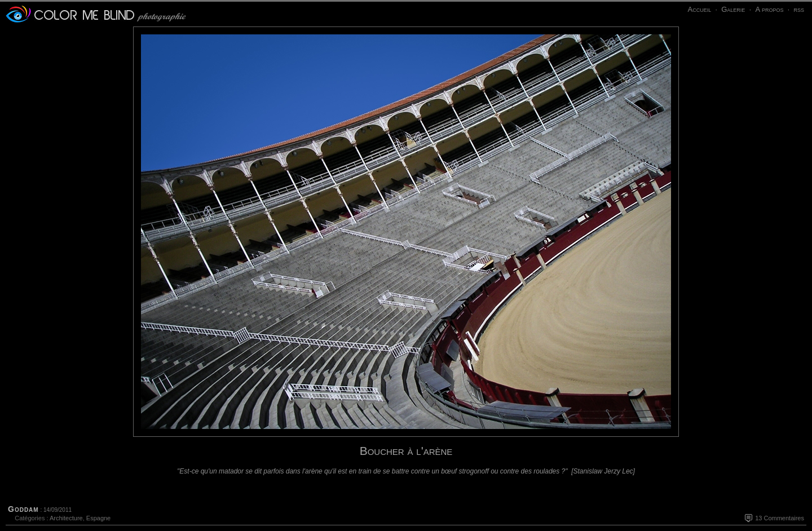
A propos (769, 9)
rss (799, 9)
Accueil (699, 9)
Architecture (66, 518)
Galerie (733, 9)
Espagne (98, 518)
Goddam (23, 509)
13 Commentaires (780, 518)
